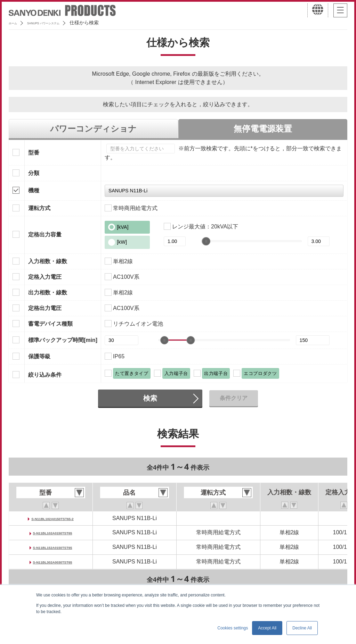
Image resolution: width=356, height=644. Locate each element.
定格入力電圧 (45, 277)
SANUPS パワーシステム (61, 23)
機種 (34, 190)
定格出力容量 (45, 235)
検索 (150, 398)
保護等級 (39, 356)
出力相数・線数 (48, 292)
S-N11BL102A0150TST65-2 (55, 518)
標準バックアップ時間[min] (63, 340)
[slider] (207, 241)
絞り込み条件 (45, 375)
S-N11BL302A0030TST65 (55, 562)
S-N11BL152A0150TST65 (55, 547)
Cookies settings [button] (233, 628)
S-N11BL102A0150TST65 (55, 532)
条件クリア (234, 398)
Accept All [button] (267, 628)
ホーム (16, 23)
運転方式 (39, 208)
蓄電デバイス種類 (50, 324)
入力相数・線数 (48, 261)
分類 (34, 173)
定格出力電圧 (45, 308)
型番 (34, 153)
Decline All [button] (302, 628)
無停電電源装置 (263, 129)
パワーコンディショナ (93, 129)
